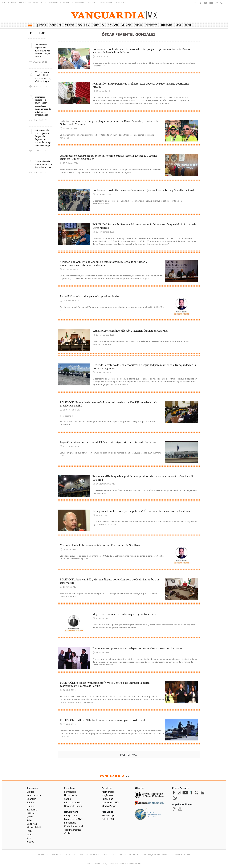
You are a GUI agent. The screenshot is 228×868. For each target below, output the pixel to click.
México (70, 25)
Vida (178, 25)
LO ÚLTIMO (37, 33)
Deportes (151, 25)
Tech (188, 25)
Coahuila (84, 25)
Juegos (42, 25)
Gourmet (55, 25)
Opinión (113, 25)
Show (138, 25)
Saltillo (98, 25)
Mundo (126, 25)
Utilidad (166, 25)
